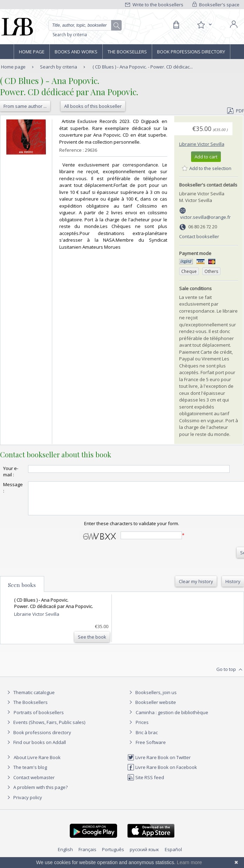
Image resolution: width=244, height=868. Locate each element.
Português (113, 856)
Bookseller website (152, 709)
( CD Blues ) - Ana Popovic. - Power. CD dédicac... (143, 67)
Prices (142, 729)
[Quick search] (85, 25)
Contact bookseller (199, 236)
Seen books (22, 591)
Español (173, 856)
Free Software (151, 749)
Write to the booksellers (154, 5)
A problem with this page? (36, 794)
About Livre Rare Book (37, 764)
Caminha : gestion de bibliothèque (172, 719)
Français (87, 856)
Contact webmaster (30, 784)
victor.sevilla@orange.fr (205, 217)
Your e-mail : (11, 471)
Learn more (189, 862)
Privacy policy (24, 804)
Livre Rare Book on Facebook (162, 774)
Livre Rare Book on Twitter (159, 764)
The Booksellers (127, 52)
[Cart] (176, 25)
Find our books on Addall (36, 749)
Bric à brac (147, 739)
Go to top (230, 676)
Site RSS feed (146, 784)
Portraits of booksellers (39, 719)
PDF (236, 111)
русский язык (144, 856)
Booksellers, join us (152, 699)
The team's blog (26, 774)
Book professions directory (191, 52)
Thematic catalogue (30, 699)
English (65, 856)
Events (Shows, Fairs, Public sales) (45, 729)
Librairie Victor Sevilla (202, 144)
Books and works (76, 52)
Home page (32, 52)
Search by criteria (70, 35)
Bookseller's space (216, 5)
